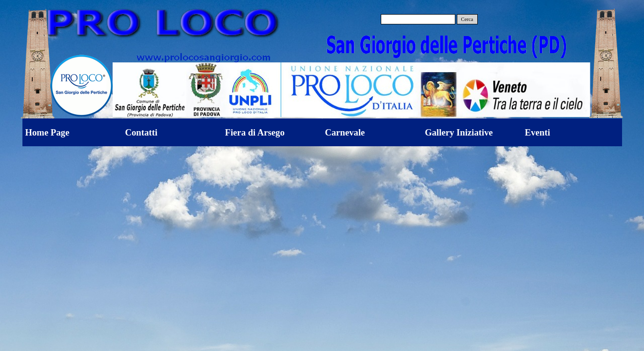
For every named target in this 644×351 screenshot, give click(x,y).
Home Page (48, 132)
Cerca (467, 19)
